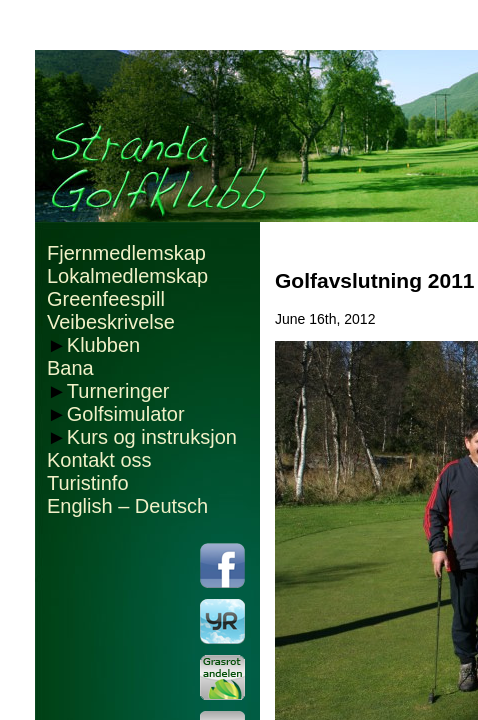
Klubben (103, 345)
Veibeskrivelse (111, 322)
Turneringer (118, 391)
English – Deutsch (127, 506)
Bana (70, 368)
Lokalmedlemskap (127, 276)
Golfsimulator (126, 414)
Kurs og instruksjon (152, 437)
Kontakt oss (99, 460)
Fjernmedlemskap (126, 253)
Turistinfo (88, 483)
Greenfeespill (106, 299)
